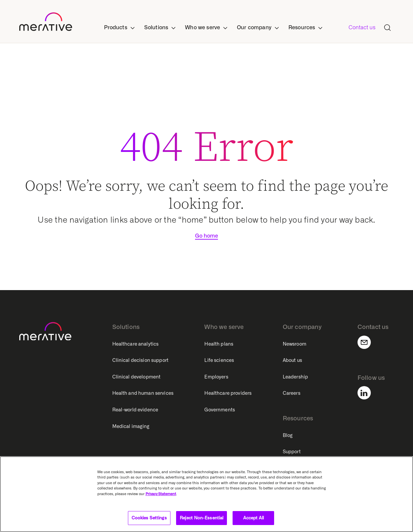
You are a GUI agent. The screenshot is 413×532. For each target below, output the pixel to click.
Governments (220, 410)
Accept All (254, 518)
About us (292, 360)
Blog (288, 435)
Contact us (362, 27)
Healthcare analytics (136, 344)
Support (292, 452)
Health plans (219, 344)
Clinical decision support (141, 360)
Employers (216, 377)
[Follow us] (368, 393)
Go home (206, 236)
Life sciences (219, 360)
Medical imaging (131, 426)
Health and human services (143, 393)
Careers (292, 393)
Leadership (295, 377)
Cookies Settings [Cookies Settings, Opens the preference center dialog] (149, 518)
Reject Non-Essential (202, 518)
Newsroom (295, 344)
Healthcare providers (228, 393)
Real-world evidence (135, 410)
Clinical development (137, 377)
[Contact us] (368, 342)
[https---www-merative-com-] (46, 23)
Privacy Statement (161, 494)
